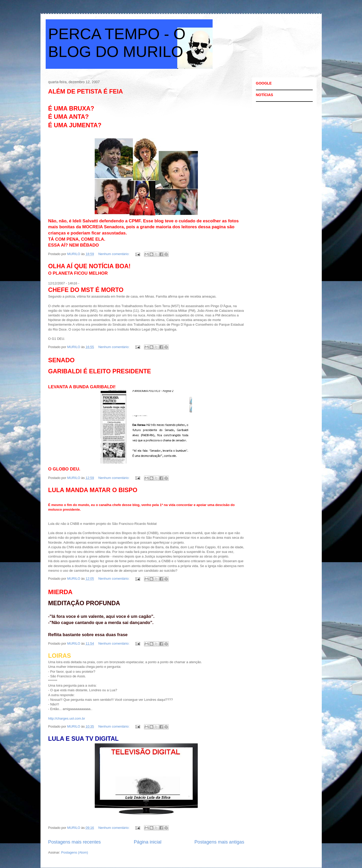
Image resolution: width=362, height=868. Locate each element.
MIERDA (61, 592)
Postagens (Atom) (75, 852)
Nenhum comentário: (114, 254)
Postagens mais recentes (75, 842)
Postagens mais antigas (219, 842)
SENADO (62, 360)
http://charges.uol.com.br (67, 718)
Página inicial (147, 842)
